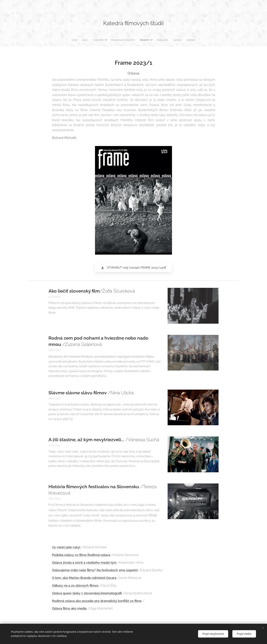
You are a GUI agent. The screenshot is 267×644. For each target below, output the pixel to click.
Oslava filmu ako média (69, 608)
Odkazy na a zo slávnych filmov (75, 586)
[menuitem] (114, 40)
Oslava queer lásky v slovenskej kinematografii (87, 593)
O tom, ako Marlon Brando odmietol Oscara (84, 578)
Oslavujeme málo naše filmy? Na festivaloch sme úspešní (95, 570)
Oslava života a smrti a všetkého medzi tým (84, 562)
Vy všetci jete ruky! (67, 547)
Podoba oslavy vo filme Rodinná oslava (81, 555)
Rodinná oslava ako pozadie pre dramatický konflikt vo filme (97, 601)
